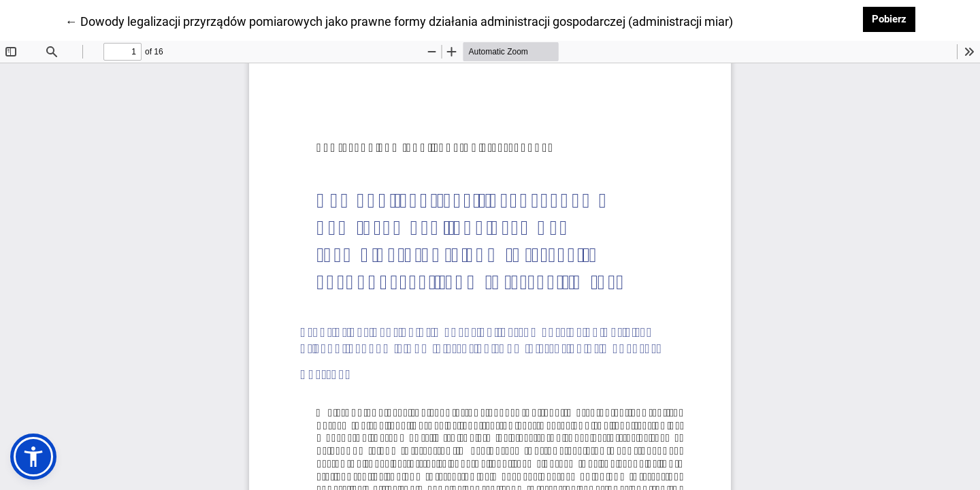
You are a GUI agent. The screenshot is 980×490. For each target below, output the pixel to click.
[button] (33, 457)
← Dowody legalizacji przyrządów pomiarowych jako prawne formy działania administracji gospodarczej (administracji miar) (399, 20)
